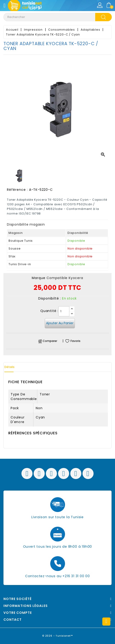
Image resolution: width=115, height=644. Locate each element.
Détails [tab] (9, 367)
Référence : (17, 190)
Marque (39, 278)
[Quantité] (64, 311)
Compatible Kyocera (65, 278)
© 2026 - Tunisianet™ (57, 636)
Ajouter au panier (60, 323)
